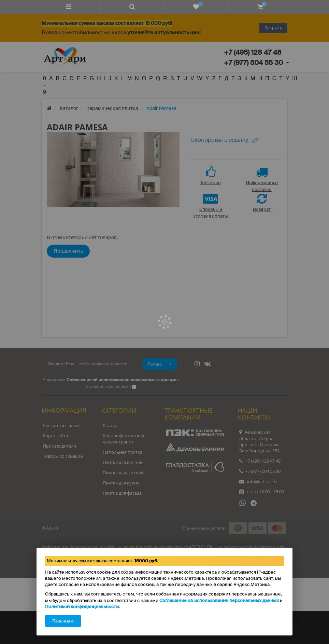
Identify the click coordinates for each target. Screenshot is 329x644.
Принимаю (63, 621)
